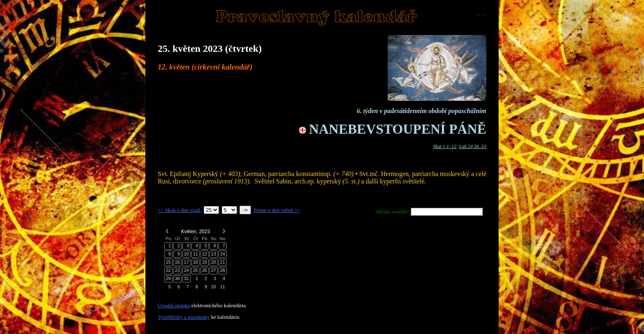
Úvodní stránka (174, 306)
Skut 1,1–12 (445, 146)
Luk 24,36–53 (473, 146)
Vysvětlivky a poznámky (184, 317)
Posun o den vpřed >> (277, 210)
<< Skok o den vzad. (179, 210)
